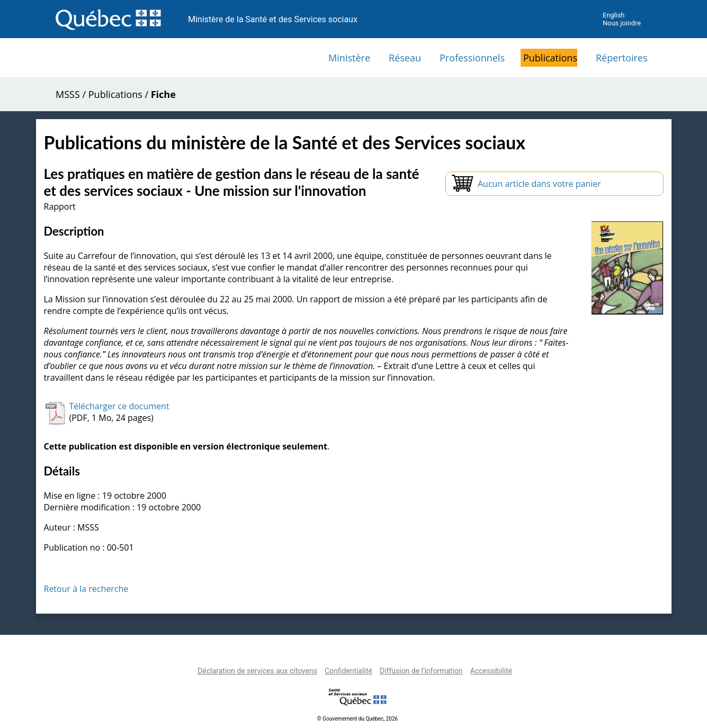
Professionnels (472, 58)
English (614, 15)
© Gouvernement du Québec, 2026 (357, 719)
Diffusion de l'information (421, 671)
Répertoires (622, 58)
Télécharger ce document (119, 406)
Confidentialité (348, 671)
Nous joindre (622, 23)
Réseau (405, 58)
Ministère (349, 58)
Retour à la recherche (86, 589)
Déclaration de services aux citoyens (257, 671)
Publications (550, 58)
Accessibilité (491, 671)
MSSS (68, 94)
